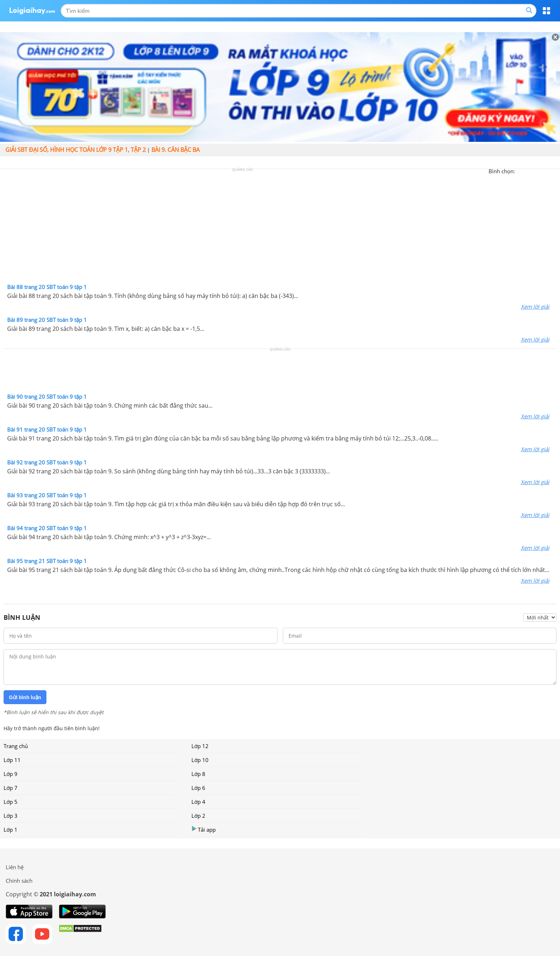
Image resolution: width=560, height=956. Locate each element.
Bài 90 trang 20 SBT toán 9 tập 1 (47, 397)
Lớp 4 (198, 802)
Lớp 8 (198, 774)
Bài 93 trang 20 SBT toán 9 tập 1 (47, 495)
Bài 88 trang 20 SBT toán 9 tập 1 (47, 287)
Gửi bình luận (25, 697)
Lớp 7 (11, 788)
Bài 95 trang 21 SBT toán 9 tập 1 (47, 561)
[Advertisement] (280, 228)
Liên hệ (15, 867)
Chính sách (19, 881)
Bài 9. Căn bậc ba (176, 150)
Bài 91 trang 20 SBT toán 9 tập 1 (47, 429)
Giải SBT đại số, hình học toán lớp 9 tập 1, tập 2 (76, 150)
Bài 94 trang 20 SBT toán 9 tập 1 (47, 528)
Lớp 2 (198, 816)
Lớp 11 (12, 760)
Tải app (204, 829)
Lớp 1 (11, 830)
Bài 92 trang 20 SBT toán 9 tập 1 (47, 462)
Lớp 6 (198, 788)
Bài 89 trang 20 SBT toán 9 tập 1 (47, 320)
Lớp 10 (200, 760)
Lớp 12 (200, 746)
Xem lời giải (535, 307)
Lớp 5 (11, 802)
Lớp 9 (11, 774)
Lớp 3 (11, 816)
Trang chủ (16, 746)
